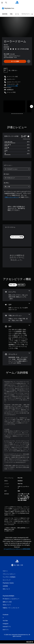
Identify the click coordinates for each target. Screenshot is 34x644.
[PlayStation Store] (8, 8)
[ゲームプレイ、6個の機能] (17, 358)
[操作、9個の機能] (17, 337)
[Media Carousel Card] (14, 106)
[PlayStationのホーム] (17, 3)
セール (17, 14)
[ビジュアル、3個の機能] (17, 295)
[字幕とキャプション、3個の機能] (17, 318)
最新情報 (5, 14)
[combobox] (17, 169)
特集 (11, 14)
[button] (12, 86)
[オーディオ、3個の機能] (17, 307)
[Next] (31, 106)
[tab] (13, 285)
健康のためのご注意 (9, 529)
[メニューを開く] (2, 3)
